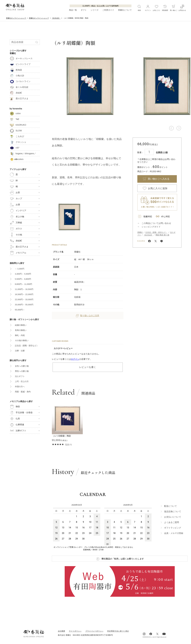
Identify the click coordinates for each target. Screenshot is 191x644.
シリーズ (95, 10)
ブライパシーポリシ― (94, 631)
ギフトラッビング (173, 528)
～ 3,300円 (20, 269)
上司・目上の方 (22, 381)
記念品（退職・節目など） (156, 232)
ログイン (75, 359)
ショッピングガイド (151, 227)
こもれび (17, 136)
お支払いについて (173, 517)
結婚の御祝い (21, 325)
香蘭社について (125, 10)
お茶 (15, 193)
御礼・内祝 (20, 335)
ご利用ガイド (108, 10)
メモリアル (18, 253)
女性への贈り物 (22, 366)
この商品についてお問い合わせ (156, 223)
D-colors (17, 159)
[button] (171, 128)
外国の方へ (20, 387)
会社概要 (62, 631)
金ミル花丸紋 (19, 87)
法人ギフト (20, 376)
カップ (16, 199)
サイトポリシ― (75, 631)
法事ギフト (18, 431)
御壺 (15, 407)
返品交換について (173, 511)
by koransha (16, 109)
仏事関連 (17, 425)
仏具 (15, 419)
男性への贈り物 (22, 371)
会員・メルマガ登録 (174, 533)
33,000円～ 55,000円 (24, 305)
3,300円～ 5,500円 (23, 274)
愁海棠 (16, 70)
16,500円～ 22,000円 (24, 294)
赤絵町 (16, 93)
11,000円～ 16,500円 (24, 289)
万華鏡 (16, 223)
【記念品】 (148, 235)
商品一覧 (73, 10)
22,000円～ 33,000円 (24, 299)
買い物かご (174, 8)
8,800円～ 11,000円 (24, 284)
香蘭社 (140, 232)
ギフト (84, 10)
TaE (14, 119)
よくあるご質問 (172, 522)
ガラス (16, 229)
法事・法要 (20, 351)
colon (15, 113)
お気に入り (156, 8)
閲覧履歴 (165, 8)
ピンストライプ (20, 64)
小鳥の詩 (17, 76)
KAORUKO (18, 125)
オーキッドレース (21, 58)
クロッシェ (18, 142)
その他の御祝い (22, 340)
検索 (139, 8)
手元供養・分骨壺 (21, 413)
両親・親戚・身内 (23, 392)
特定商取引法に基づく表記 (118, 631)
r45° (15, 148)
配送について (170, 506)
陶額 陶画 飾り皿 (162, 235)
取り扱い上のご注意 (88, 316)
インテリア (18, 211)
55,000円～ (20, 310)
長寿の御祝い (21, 330)
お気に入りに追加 (158, 188)
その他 (16, 235)
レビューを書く (88, 367)
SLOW (16, 131)
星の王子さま (19, 98)
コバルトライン (20, 81)
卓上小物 (17, 217)
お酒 (15, 205)
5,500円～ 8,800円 (23, 279)
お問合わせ (182, 8)
